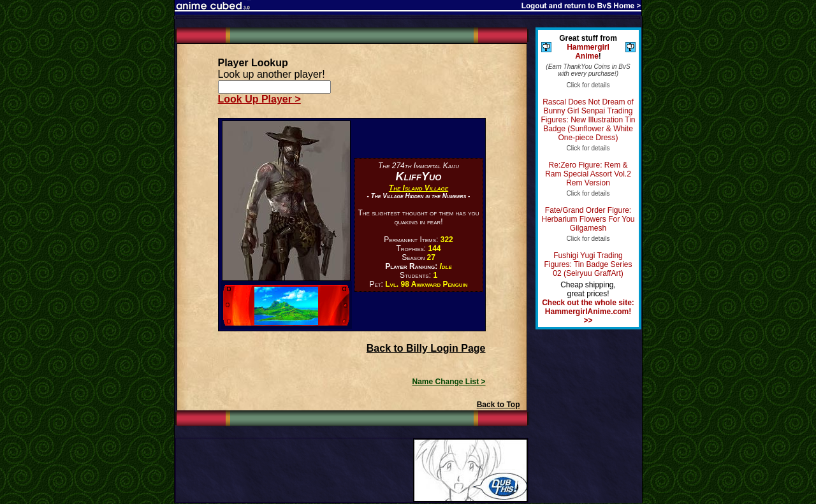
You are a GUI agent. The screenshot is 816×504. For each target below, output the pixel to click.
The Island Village (419, 188)
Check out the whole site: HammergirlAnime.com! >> (588, 312)
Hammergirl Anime (588, 52)
